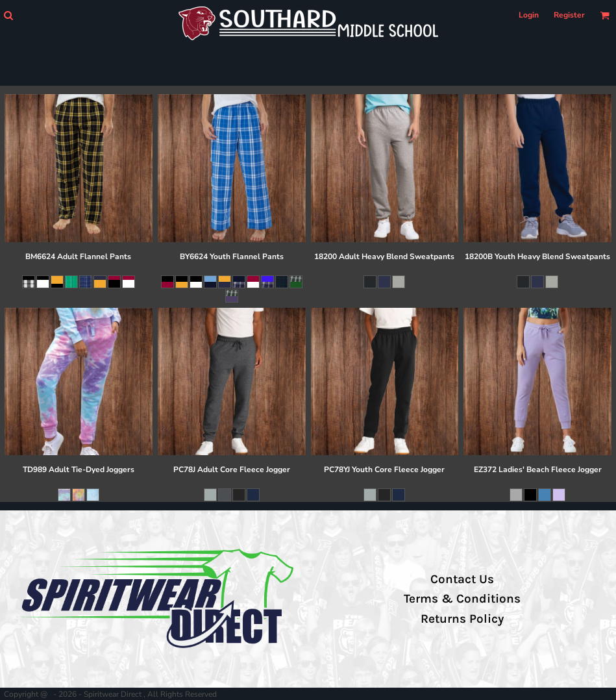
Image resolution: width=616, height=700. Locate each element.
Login (529, 15)
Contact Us (462, 579)
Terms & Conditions (462, 599)
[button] (8, 15)
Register (569, 15)
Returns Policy (462, 619)
